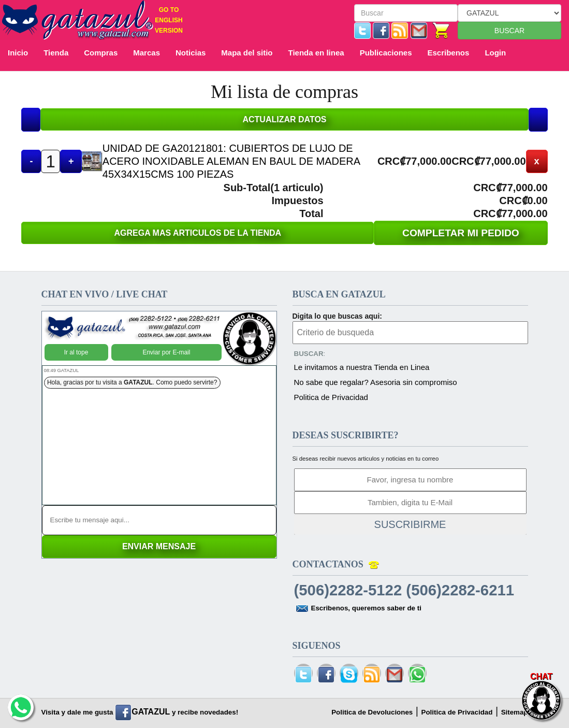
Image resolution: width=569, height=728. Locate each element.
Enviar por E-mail (166, 352)
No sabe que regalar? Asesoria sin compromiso (376, 382)
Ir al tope (76, 352)
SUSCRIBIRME (410, 524)
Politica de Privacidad (331, 397)
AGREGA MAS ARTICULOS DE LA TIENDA (198, 233)
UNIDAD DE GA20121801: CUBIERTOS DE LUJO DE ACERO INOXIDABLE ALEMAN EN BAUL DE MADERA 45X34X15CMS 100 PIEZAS (231, 161)
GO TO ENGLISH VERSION (169, 20)
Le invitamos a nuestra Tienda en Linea (362, 367)
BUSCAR (509, 31)
